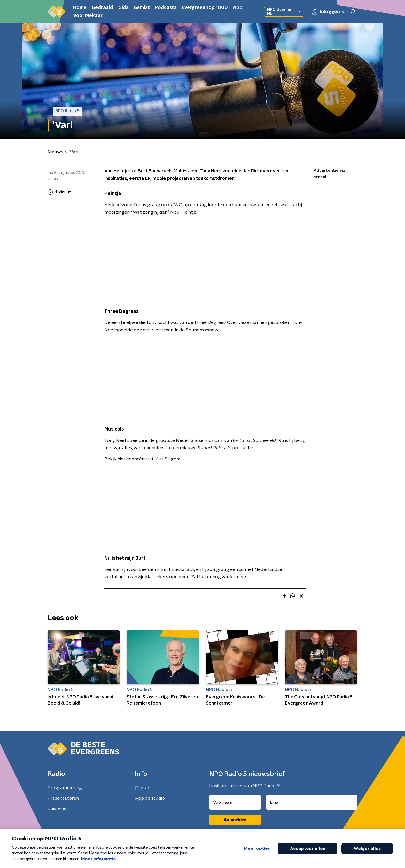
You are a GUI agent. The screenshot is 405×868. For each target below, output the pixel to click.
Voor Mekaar (88, 16)
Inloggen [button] (329, 12)
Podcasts (166, 8)
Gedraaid (102, 8)
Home (80, 8)
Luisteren (58, 809)
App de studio (150, 798)
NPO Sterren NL (284, 12)
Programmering (65, 788)
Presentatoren (63, 798)
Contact (143, 788)
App (238, 8)
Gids (123, 8)
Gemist (142, 8)
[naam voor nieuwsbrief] (235, 802)
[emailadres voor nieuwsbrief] (312, 802)
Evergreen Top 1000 (205, 8)
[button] (353, 12)
